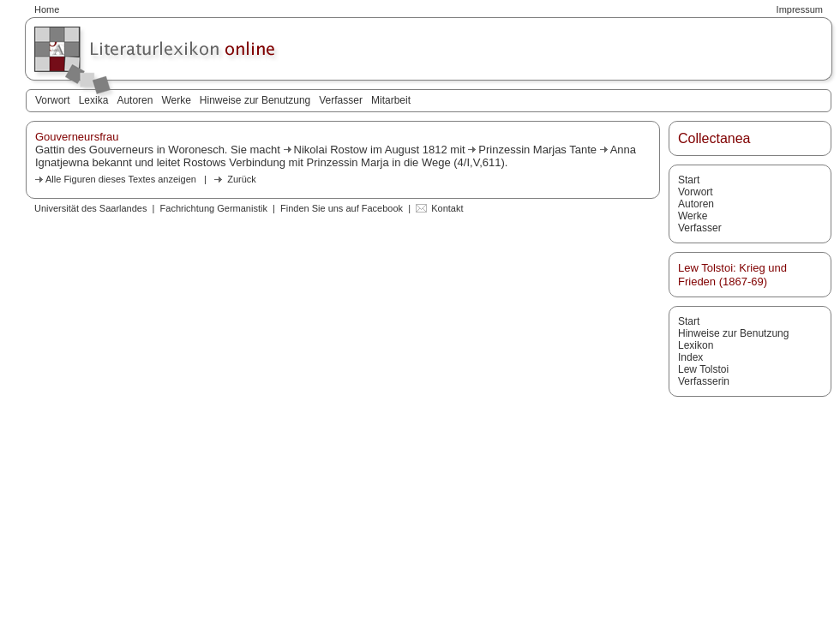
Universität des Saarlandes (90, 208)
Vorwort (53, 100)
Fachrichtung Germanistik (214, 208)
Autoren (135, 100)
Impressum (800, 9)
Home (47, 9)
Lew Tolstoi (703, 369)
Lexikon (696, 345)
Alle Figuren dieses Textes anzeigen (121, 179)
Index (690, 357)
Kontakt (447, 208)
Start (689, 180)
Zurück (242, 179)
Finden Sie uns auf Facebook (342, 208)
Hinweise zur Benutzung (255, 100)
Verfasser (341, 100)
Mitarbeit (391, 100)
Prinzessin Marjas (522, 150)
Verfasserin (704, 381)
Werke (176, 100)
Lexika (94, 100)
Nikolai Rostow (331, 150)
